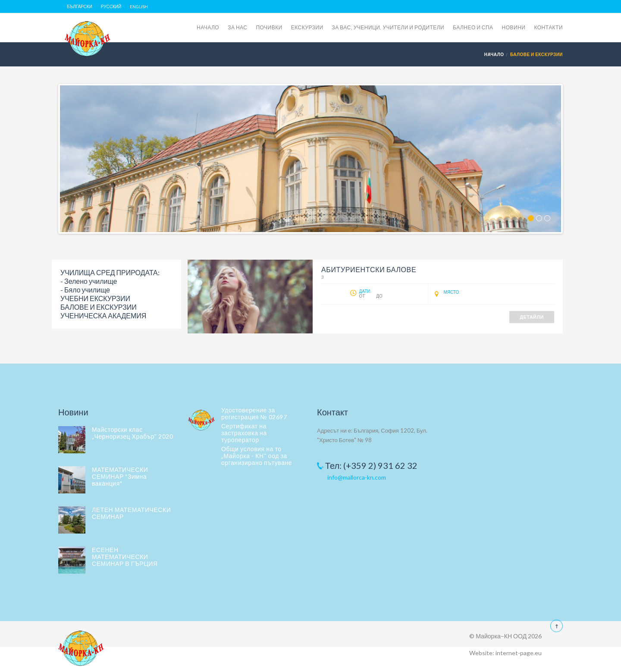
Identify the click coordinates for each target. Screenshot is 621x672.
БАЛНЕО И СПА (473, 27)
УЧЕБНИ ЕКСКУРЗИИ (95, 298)
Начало (494, 54)
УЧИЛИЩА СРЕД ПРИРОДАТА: (110, 272)
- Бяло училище (85, 290)
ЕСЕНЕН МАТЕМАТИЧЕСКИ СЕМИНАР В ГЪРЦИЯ (125, 557)
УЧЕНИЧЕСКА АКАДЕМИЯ (103, 316)
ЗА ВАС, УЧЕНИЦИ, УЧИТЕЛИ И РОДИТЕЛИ (388, 27)
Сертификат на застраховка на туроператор (244, 433)
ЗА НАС (237, 27)
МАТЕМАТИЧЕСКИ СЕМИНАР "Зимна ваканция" (120, 476)
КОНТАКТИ (548, 27)
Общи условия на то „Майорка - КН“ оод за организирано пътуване (257, 456)
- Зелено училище (89, 281)
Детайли (532, 317)
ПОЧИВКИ (269, 27)
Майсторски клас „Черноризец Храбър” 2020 (132, 433)
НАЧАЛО (208, 27)
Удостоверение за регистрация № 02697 (254, 413)
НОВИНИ (514, 27)
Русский (111, 6)
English (139, 6)
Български (80, 6)
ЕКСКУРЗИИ (307, 27)
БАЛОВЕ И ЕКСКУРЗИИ (99, 307)
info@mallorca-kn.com (357, 477)
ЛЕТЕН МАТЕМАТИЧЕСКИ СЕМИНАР (131, 513)
